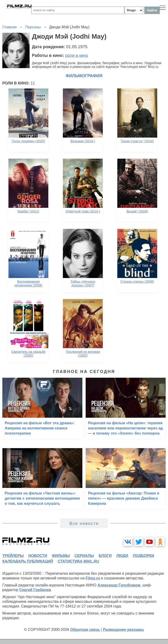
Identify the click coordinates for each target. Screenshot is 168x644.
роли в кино (77, 55)
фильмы (61, 556)
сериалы (84, 556)
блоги (105, 556)
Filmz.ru (93, 578)
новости (38, 556)
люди (122, 556)
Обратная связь (85, 630)
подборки (143, 556)
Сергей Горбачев (35, 590)
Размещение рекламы (124, 630)
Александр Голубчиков (119, 585)
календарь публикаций (28, 561)
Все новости (84, 523)
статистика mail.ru (78, 561)
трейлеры (13, 556)
